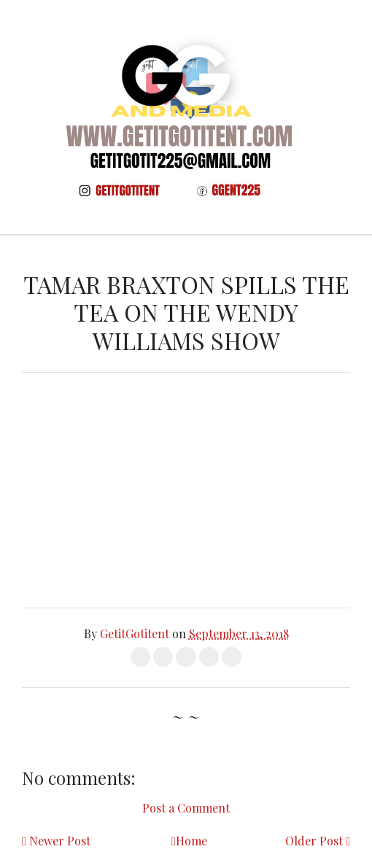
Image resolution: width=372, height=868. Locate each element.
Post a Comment (186, 808)
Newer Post (60, 841)
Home (191, 841)
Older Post (314, 841)
